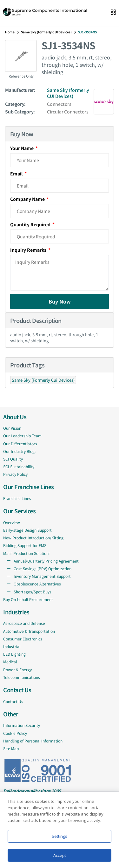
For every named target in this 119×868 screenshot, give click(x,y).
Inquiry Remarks (29, 250)
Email (17, 174)
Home (10, 32)
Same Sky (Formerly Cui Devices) (43, 380)
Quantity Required (31, 224)
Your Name (22, 148)
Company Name (28, 199)
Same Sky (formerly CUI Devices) (46, 32)
